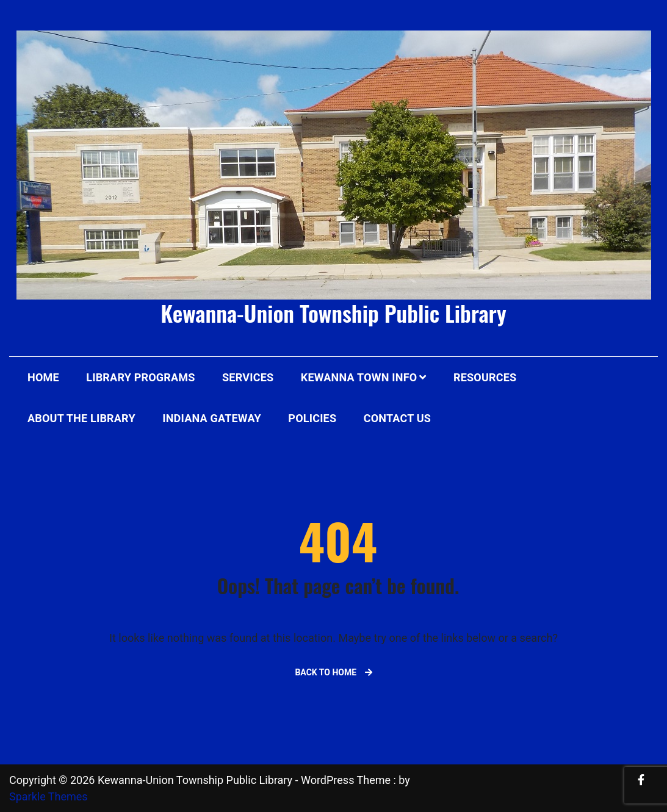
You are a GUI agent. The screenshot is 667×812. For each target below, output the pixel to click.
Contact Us (397, 418)
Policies (312, 418)
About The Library (81, 418)
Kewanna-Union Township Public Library (333, 313)
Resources (485, 377)
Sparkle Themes (49, 796)
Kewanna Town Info (359, 377)
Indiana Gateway (212, 418)
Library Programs (140, 377)
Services (248, 377)
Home (43, 377)
